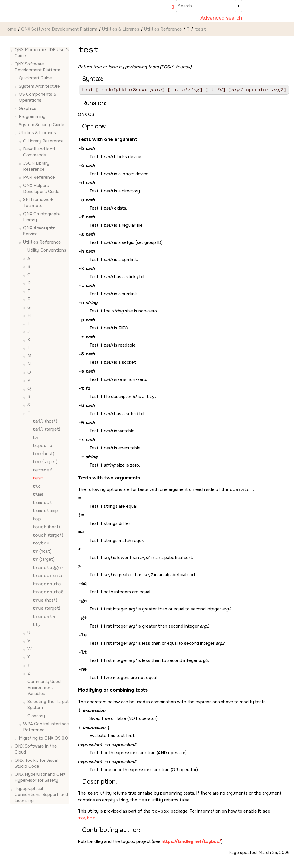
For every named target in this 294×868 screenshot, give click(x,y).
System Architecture (39, 86)
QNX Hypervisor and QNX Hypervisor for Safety (40, 777)
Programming (32, 116)
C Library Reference (43, 141)
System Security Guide (42, 125)
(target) (46, 429)
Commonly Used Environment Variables (44, 688)
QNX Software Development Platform (59, 29)
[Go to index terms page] (170, 7)
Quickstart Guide (35, 78)
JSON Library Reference (36, 166)
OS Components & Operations (38, 97)
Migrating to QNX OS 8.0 (43, 738)
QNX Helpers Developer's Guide (41, 189)
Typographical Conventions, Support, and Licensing (41, 795)
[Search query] (209, 6)
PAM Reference (39, 177)
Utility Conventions (47, 250)
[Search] (238, 6)
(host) (44, 421)
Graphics (28, 108)
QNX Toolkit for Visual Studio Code (36, 763)
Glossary (36, 716)
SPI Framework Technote (38, 203)
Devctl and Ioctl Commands (39, 152)
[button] (12, 50)
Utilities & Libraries (121, 29)
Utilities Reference (163, 29)
